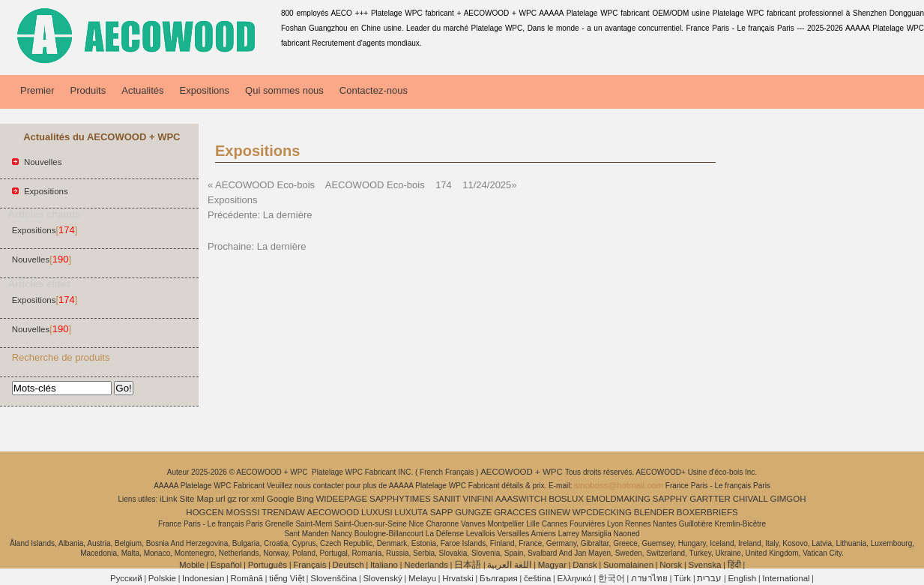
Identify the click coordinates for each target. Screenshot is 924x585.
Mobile (192, 565)
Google (281, 499)
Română (247, 578)
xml (258, 499)
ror (244, 499)
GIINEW (555, 512)
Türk (682, 578)
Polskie (162, 578)
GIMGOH (788, 499)
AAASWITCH (521, 499)
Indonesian (203, 578)
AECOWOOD (333, 512)
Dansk (585, 565)
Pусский (126, 578)
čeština (537, 578)
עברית (709, 578)
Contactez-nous (374, 90)
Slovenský (382, 578)
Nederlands (426, 565)
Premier (37, 90)
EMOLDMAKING (618, 499)
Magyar (552, 565)
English (742, 578)
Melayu (422, 578)
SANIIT (447, 499)
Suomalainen (628, 565)
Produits (88, 90)
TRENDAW (283, 512)
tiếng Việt (287, 578)
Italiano (384, 565)
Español (226, 565)
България (499, 578)
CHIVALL (751, 499)
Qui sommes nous (284, 90)
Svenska (704, 565)
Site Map (197, 499)
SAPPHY (670, 499)
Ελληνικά (575, 578)
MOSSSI (243, 512)
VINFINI (478, 499)
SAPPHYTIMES (400, 499)
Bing (305, 499)
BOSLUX (566, 499)
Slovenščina (333, 578)
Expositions (205, 90)
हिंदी (734, 565)
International (786, 578)
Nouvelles (43, 162)
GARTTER (710, 499)
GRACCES (515, 512)
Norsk (671, 565)
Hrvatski (458, 578)
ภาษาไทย (649, 578)
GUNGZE (473, 512)
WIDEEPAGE (341, 499)
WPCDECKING (602, 512)
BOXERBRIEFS (707, 512)
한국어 (612, 578)
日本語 (468, 565)
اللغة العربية (509, 565)
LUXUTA (411, 512)
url (221, 499)
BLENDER (654, 512)
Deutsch (348, 565)
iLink (169, 499)
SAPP (442, 512)
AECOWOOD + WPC (523, 472)
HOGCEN (205, 512)
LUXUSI (377, 512)
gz (232, 499)
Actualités (142, 90)
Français (309, 565)
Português (268, 565)
